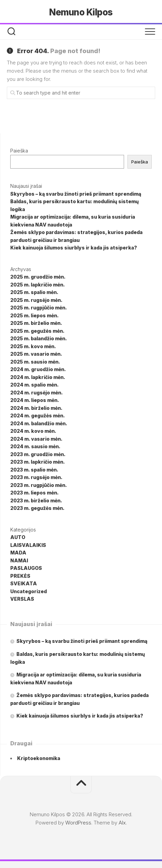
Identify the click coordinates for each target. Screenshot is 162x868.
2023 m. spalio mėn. (34, 470)
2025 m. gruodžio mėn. (38, 277)
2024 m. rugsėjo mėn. (37, 393)
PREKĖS (20, 576)
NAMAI (19, 560)
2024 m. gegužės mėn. (38, 415)
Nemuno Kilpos (81, 12)
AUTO (18, 537)
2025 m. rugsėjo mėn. (36, 300)
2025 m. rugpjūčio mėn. (39, 308)
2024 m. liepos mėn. (35, 400)
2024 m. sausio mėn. (35, 446)
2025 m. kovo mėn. (33, 346)
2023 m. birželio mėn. (36, 500)
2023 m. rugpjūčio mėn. (39, 485)
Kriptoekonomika (39, 758)
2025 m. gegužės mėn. (37, 331)
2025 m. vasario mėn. (36, 354)
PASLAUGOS (26, 568)
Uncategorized (29, 591)
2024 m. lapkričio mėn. (38, 377)
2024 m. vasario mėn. (36, 439)
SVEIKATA (24, 583)
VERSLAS (22, 599)
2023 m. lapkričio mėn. (38, 462)
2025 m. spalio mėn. (34, 292)
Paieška (19, 151)
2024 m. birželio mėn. (36, 408)
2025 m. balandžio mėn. (39, 338)
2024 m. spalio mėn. (35, 385)
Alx (122, 823)
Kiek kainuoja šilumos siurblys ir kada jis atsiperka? (74, 248)
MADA (18, 553)
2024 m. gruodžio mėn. (38, 369)
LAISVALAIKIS (28, 545)
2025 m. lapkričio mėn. (38, 285)
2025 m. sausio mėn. (35, 362)
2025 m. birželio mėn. (36, 323)
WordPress (78, 823)
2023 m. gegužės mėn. (37, 508)
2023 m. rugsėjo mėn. (36, 477)
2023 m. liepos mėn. (35, 493)
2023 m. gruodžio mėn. (38, 454)
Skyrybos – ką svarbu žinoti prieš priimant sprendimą (76, 194)
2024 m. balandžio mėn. (39, 423)
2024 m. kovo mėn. (33, 431)
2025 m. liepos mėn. (35, 315)
